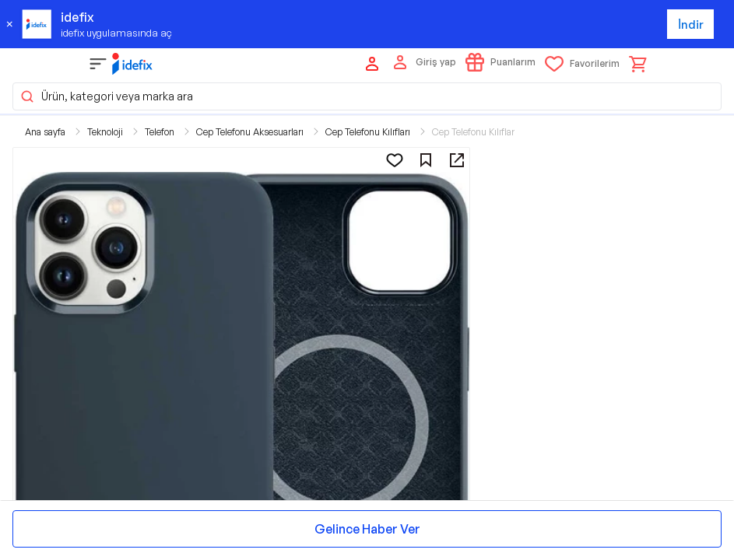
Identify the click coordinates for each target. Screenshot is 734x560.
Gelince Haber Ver (367, 529)
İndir (691, 24)
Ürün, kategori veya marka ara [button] (106, 96)
